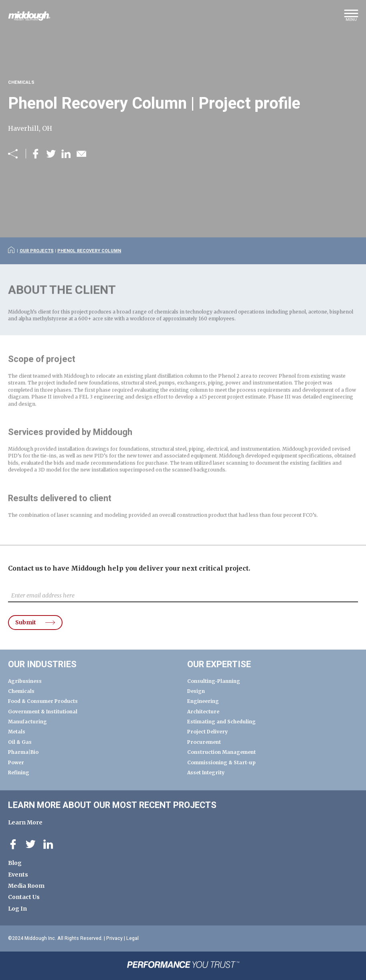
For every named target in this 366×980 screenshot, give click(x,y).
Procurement (204, 742)
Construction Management (221, 752)
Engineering (203, 701)
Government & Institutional (43, 712)
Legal (132, 938)
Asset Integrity (206, 772)
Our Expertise (219, 664)
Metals (17, 732)
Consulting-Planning (214, 681)
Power (16, 762)
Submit (26, 622)
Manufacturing (27, 722)
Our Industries (42, 664)
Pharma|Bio (23, 752)
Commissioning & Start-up (221, 762)
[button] (351, 18)
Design (196, 691)
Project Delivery (207, 732)
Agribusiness (25, 681)
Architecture (203, 712)
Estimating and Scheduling (221, 722)
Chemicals (21, 691)
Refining (19, 772)
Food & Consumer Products (43, 701)
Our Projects (37, 251)
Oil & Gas (20, 742)
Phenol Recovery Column (89, 251)
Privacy (114, 938)
